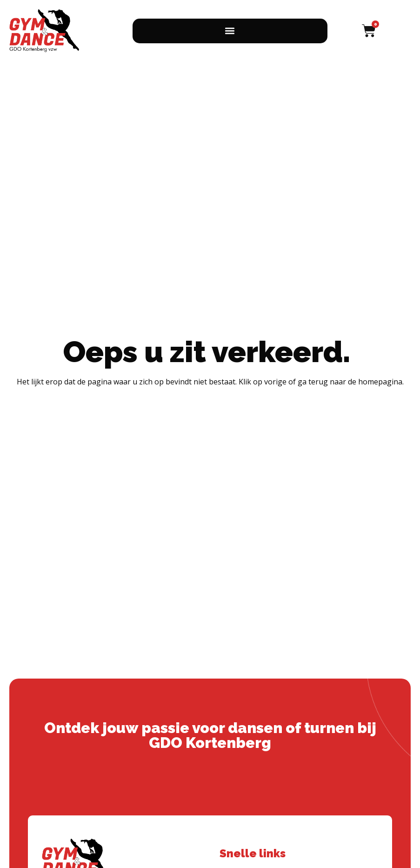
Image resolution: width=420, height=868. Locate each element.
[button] (230, 31)
